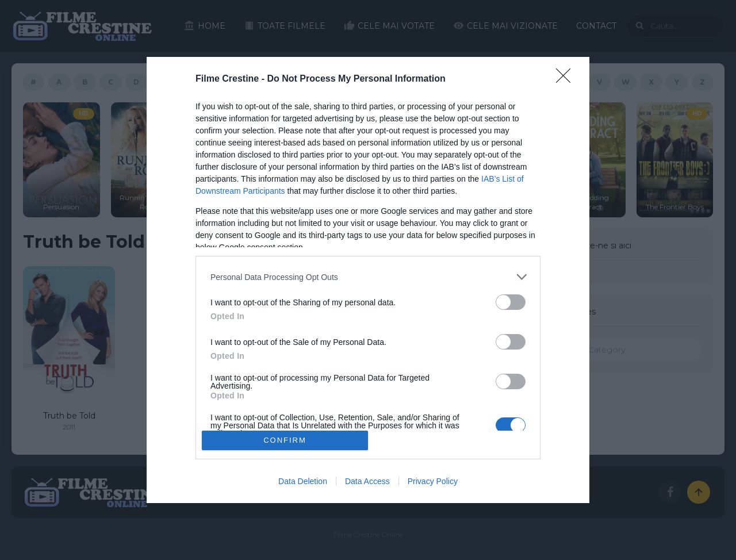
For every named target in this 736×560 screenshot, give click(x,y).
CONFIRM (285, 440)
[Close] (567, 79)
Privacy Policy (433, 481)
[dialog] (368, 280)
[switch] (511, 302)
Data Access (367, 481)
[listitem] (368, 277)
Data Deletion (303, 481)
